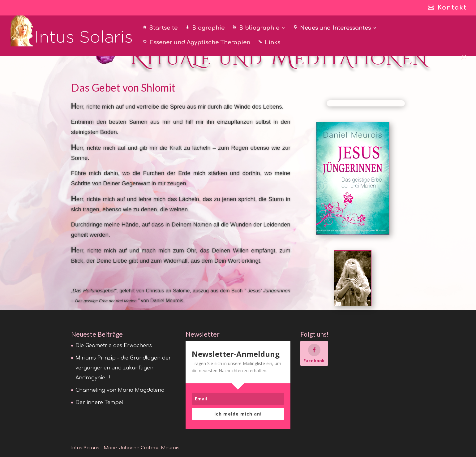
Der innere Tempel (99, 403)
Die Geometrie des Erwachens (114, 346)
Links (272, 43)
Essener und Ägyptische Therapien (200, 43)
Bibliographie (259, 28)
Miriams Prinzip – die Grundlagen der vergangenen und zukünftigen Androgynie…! (123, 368)
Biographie (208, 28)
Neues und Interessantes (335, 28)
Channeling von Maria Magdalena (120, 390)
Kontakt (452, 8)
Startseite (163, 28)
